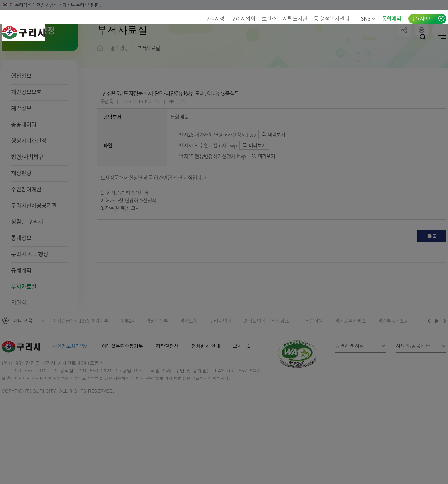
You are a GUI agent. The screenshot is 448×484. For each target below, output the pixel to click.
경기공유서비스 (350, 362)
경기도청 (189, 362)
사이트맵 (442, 37)
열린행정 (119, 89)
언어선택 (384, 37)
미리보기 (273, 176)
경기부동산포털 (393, 362)
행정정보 (21, 117)
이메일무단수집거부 (122, 387)
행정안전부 (157, 362)
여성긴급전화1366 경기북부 (80, 362)
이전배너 (430, 362)
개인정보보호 (26, 133)
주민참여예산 (26, 230)
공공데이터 (24, 165)
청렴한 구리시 (27, 263)
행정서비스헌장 (29, 182)
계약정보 (21, 149)
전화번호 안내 (206, 387)
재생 (437, 362)
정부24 (127, 362)
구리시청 (215, 18)
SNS (368, 18)
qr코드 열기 (439, 71)
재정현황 (21, 214)
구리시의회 (243, 18)
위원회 (19, 344)
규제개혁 (21, 311)
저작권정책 (167, 387)
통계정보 (21, 279)
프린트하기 (422, 71)
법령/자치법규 (27, 198)
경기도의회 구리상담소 (266, 362)
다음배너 (444, 362)
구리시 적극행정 (30, 295)
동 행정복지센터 (331, 18)
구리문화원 (312, 362)
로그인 (403, 37)
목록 (432, 277)
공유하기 (404, 71)
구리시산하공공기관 (34, 246)
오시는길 (242, 387)
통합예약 (392, 18)
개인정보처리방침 (71, 387)
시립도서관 (295, 18)
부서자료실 (24, 327)
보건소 (269, 18)
